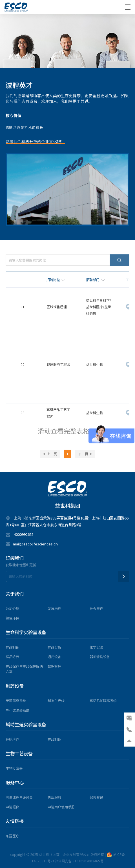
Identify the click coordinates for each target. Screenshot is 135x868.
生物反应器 (14, 768)
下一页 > (85, 454)
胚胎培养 (12, 739)
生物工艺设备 (19, 753)
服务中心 (15, 782)
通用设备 (54, 657)
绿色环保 (12, 618)
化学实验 (96, 647)
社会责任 (96, 608)
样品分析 (54, 647)
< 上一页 (50, 454)
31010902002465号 (88, 861)
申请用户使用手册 (61, 807)
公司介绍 (12, 608)
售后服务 (54, 797)
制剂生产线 (56, 701)
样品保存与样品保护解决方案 (24, 669)
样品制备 (12, 647)
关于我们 (15, 594)
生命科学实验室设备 (26, 632)
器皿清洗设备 (100, 657)
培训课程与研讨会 (19, 797)
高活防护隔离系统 (103, 701)
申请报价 (12, 807)
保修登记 (96, 797)
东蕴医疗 (12, 836)
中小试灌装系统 (17, 710)
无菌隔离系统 (16, 701)
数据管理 (54, 666)
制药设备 (15, 686)
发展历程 (54, 608)
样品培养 (12, 657)
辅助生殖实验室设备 (26, 724)
